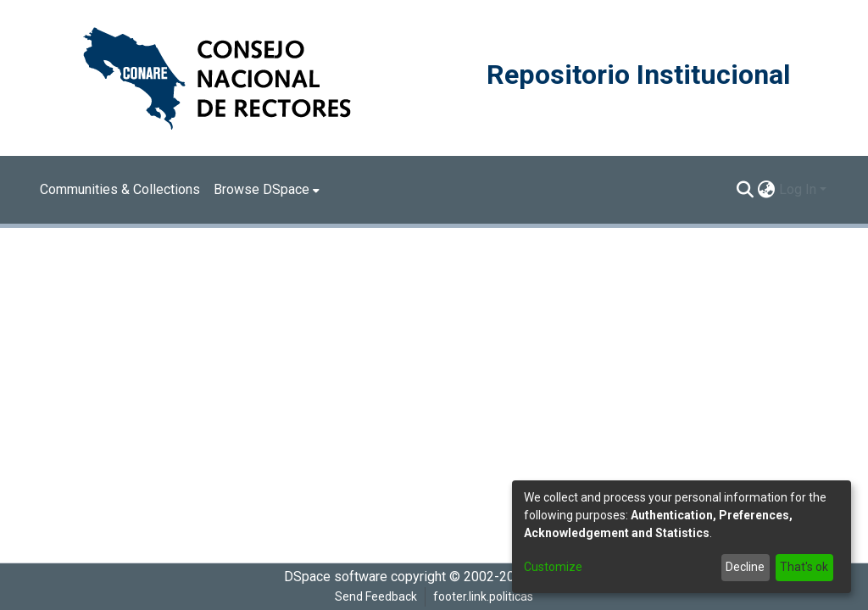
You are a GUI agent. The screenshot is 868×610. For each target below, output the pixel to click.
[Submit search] (746, 190)
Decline (745, 567)
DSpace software (336, 577)
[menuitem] (267, 190)
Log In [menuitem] (798, 189)
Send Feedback (376, 596)
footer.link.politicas (483, 596)
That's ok (804, 567)
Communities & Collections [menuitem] (120, 189)
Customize (553, 567)
